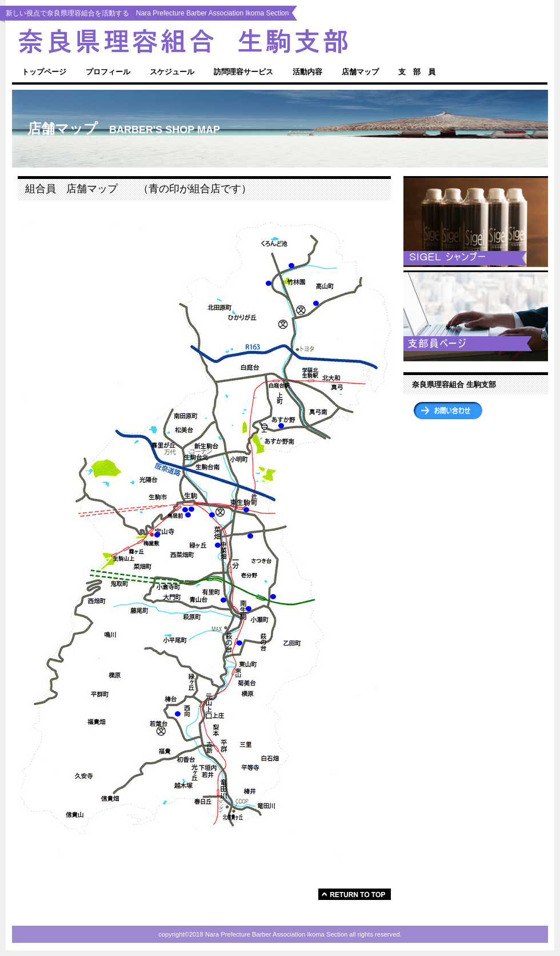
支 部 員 (417, 72)
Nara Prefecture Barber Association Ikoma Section (206, 41)
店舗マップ (360, 72)
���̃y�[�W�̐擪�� (355, 894)
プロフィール (108, 72)
